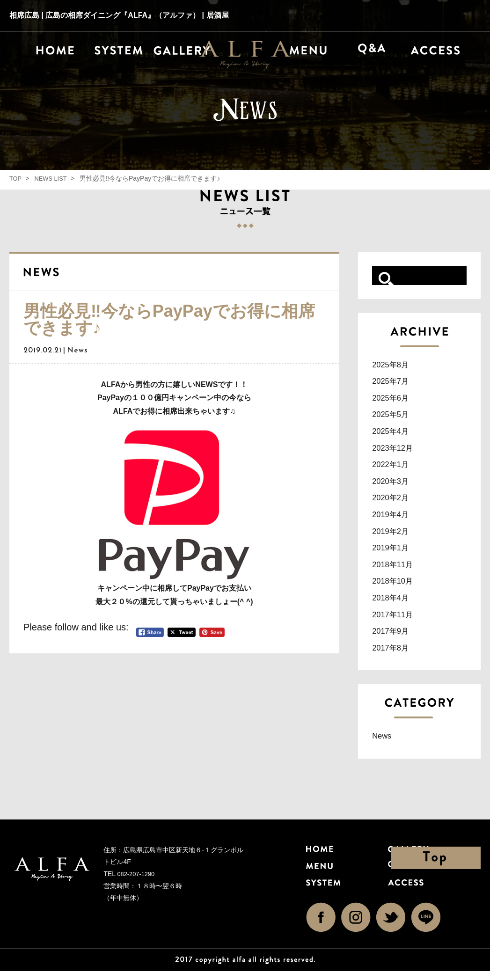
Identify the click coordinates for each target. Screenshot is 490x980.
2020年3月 (395, 484)
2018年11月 (397, 570)
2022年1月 (395, 467)
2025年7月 (395, 381)
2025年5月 (395, 416)
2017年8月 (395, 656)
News (384, 744)
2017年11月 (397, 622)
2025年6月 (395, 399)
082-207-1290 (137, 883)
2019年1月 (395, 553)
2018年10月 (397, 587)
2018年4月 (395, 604)
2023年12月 (397, 450)
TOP (16, 178)
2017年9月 (395, 638)
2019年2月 (395, 536)
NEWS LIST (53, 178)
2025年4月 (395, 433)
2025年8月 (395, 365)
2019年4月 (395, 519)
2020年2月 (395, 501)
